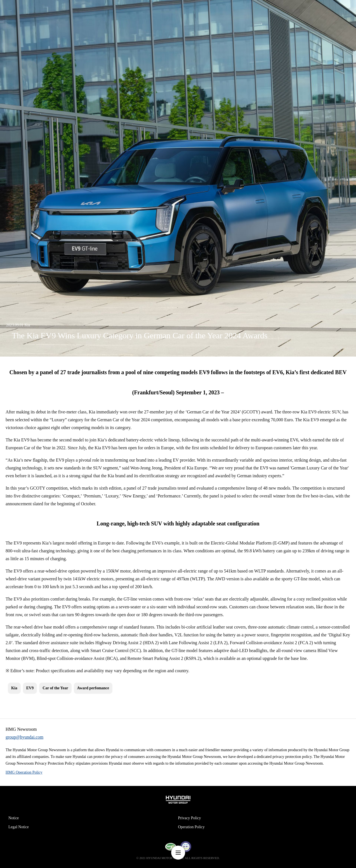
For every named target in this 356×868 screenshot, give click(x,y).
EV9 (30, 688)
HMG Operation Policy (24, 772)
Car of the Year (55, 688)
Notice (14, 818)
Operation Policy (191, 827)
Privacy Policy (190, 818)
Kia (14, 688)
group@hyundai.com (24, 737)
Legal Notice (19, 827)
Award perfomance (93, 688)
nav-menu (178, 853)
